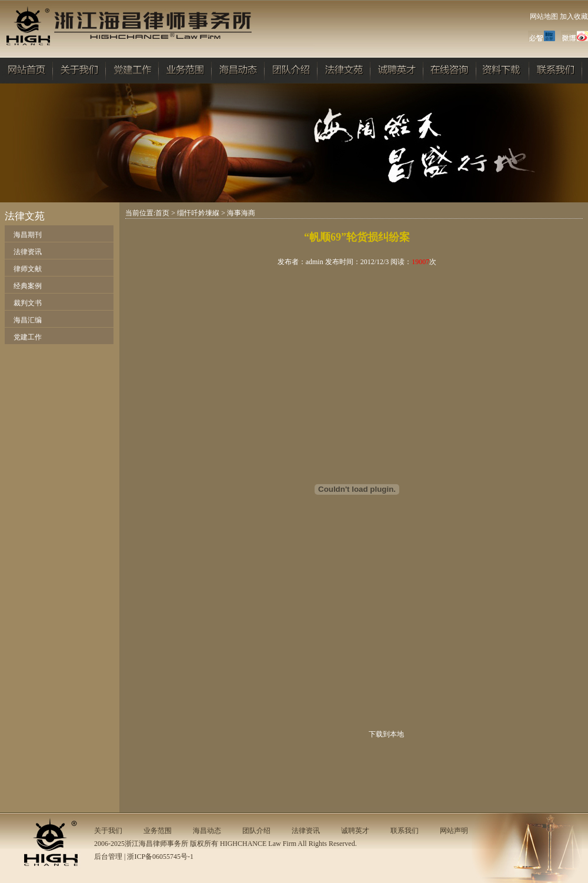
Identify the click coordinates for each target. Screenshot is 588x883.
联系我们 (405, 831)
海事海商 (241, 213)
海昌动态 (207, 831)
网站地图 (544, 16)
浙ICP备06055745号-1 (160, 857)
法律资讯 (28, 252)
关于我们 (108, 831)
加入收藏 (574, 16)
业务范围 (158, 831)
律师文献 (28, 269)
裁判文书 (28, 303)
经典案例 (28, 286)
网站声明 (454, 831)
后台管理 (108, 857)
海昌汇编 (28, 320)
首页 (162, 213)
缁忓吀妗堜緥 (198, 213)
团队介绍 (256, 831)
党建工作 (28, 337)
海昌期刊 (28, 235)
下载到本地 (386, 734)
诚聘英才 (355, 831)
